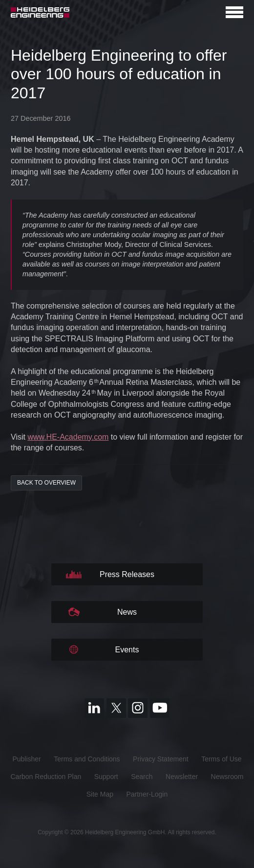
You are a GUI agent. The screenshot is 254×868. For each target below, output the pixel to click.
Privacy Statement (161, 759)
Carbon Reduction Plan (46, 777)
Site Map (100, 794)
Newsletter (182, 777)
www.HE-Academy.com (68, 437)
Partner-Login (147, 794)
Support (106, 777)
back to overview (46, 483)
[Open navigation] (234, 12)
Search (142, 777)
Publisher (26, 759)
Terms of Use (221, 759)
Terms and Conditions (87, 759)
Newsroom (227, 777)
